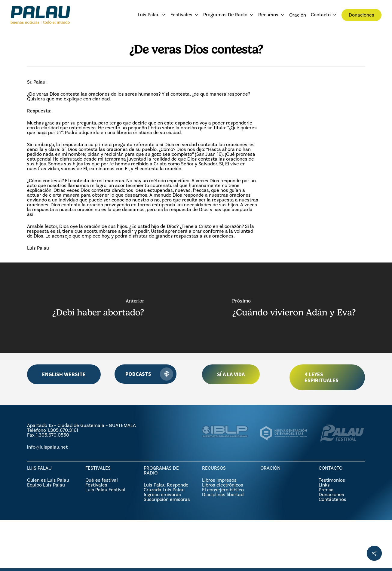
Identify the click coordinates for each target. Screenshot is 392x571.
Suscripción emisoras (167, 499)
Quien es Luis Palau (48, 480)
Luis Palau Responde (166, 485)
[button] (64, 374)
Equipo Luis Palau (46, 485)
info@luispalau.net (47, 447)
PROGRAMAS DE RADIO (161, 470)
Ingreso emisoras (162, 494)
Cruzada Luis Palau (164, 490)
